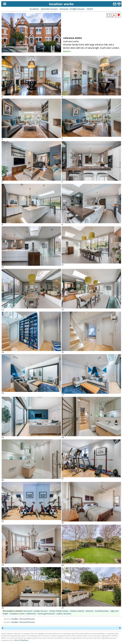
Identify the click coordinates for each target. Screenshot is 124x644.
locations (34, 9)
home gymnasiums (46, 614)
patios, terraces (64, 614)
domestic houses (49, 9)
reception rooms (17, 614)
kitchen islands (77, 611)
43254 (90, 9)
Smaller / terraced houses (23, 619)
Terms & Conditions (21, 640)
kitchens (90, 611)
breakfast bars (102, 611)
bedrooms (31, 614)
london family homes (59, 611)
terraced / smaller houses (72, 9)
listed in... (67, 51)
